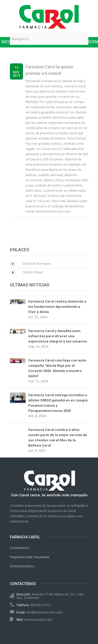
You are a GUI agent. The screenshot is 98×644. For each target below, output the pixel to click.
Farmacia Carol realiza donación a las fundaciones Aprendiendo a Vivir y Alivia (57, 307)
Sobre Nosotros (22, 566)
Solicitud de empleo (37, 264)
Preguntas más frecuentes (30, 557)
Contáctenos (20, 548)
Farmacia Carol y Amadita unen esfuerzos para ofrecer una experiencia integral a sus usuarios (58, 336)
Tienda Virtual (33, 272)
